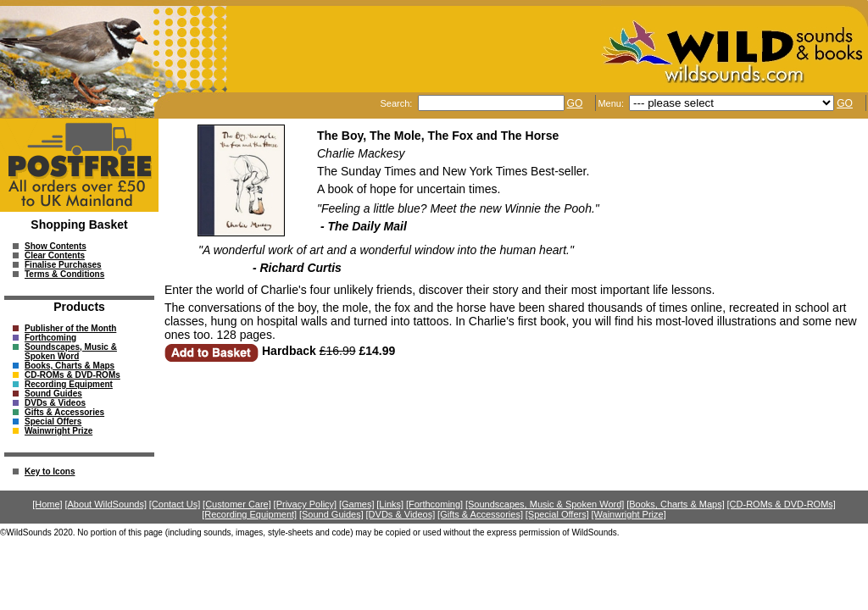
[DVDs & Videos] (401, 514)
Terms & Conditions (64, 274)
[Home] (47, 504)
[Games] (357, 504)
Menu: (612, 103)
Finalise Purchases (63, 265)
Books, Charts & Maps (70, 366)
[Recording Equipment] (249, 514)
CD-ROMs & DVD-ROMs (72, 375)
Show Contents (56, 246)
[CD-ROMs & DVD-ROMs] (782, 504)
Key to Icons (50, 471)
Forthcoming (50, 338)
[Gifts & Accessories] (480, 514)
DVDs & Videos (55, 403)
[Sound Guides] (331, 514)
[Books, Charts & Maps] (676, 504)
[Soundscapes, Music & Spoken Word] (545, 504)
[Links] (390, 504)
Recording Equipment (69, 384)
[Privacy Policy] (306, 504)
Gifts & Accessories (64, 412)
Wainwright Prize (58, 431)
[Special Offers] (557, 514)
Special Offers (53, 421)
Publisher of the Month (70, 328)
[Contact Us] (175, 504)
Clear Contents (55, 255)
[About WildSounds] (106, 504)
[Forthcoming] (434, 504)
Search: (397, 103)
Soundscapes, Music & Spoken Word (71, 352)
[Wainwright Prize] (629, 514)
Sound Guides (53, 394)
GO (575, 103)
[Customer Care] (237, 504)
